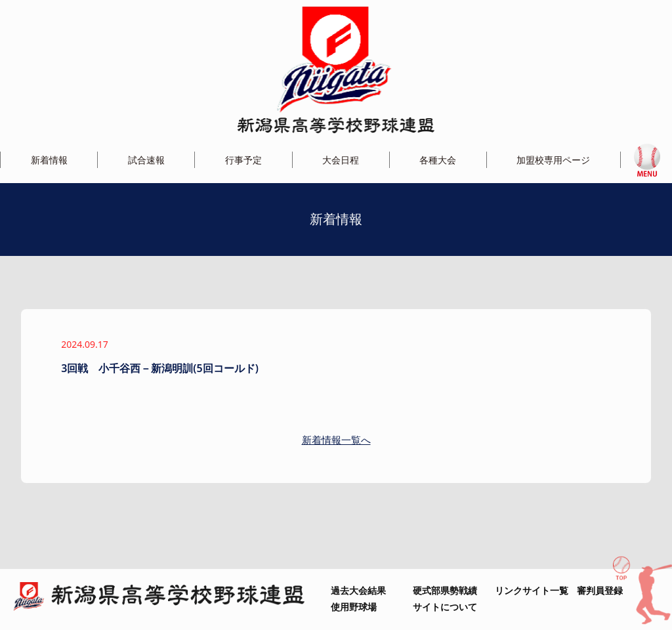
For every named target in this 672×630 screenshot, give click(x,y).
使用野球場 (354, 607)
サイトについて (445, 607)
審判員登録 (600, 590)
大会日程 (341, 160)
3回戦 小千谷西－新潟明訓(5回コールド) (160, 368)
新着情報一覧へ (336, 440)
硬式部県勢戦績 (445, 590)
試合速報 (146, 160)
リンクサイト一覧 (532, 590)
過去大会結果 (358, 590)
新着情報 (49, 160)
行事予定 (243, 160)
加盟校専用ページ (553, 160)
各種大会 (438, 160)
